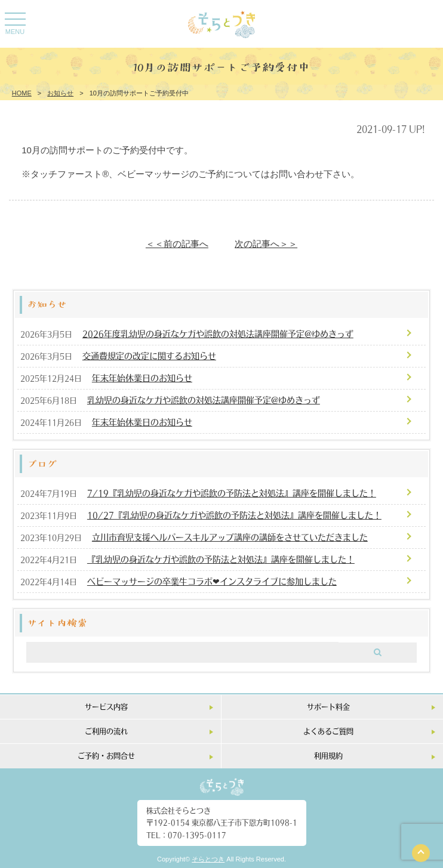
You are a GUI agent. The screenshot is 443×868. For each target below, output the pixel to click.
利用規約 (328, 756)
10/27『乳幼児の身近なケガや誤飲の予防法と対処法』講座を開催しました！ (234, 515)
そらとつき (208, 859)
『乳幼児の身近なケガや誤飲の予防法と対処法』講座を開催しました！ (221, 559)
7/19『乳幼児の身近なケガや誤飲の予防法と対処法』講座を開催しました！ (232, 493)
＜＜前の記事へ (177, 244)
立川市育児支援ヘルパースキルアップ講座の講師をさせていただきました (230, 537)
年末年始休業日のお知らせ (142, 378)
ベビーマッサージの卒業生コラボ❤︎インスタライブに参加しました (212, 581)
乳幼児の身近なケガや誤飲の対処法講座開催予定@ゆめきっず (204, 400)
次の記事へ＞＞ (266, 244)
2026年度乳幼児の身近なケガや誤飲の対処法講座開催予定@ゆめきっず (218, 333)
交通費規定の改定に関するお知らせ (149, 356)
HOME (22, 93)
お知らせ (60, 93)
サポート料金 (328, 707)
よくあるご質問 (328, 731)
